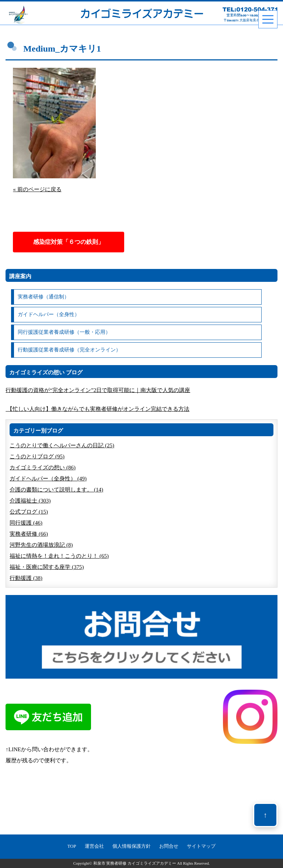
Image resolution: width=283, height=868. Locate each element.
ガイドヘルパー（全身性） (49, 314)
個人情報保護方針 (132, 846)
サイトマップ (201, 846)
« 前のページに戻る (37, 189)
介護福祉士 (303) (30, 501)
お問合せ (169, 846)
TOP (72, 846)
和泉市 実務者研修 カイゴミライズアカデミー (135, 863)
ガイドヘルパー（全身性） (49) (48, 479)
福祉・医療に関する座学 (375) (47, 567)
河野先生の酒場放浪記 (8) (41, 545)
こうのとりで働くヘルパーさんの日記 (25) (62, 445)
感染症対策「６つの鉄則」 (69, 242)
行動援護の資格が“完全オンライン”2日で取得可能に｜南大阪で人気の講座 (98, 390)
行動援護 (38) (26, 578)
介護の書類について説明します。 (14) (56, 490)
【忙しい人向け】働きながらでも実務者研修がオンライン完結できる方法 (97, 409)
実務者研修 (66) (29, 534)
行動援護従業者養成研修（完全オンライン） (69, 350)
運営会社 (94, 846)
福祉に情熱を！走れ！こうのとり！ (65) (59, 556)
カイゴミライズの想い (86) (43, 468)
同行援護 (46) (26, 523)
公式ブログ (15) (29, 512)
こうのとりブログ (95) (37, 456)
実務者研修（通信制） (43, 297)
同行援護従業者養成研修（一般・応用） (64, 332)
